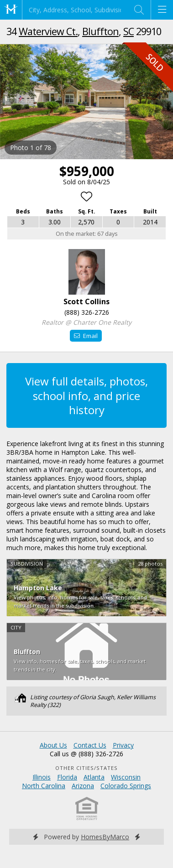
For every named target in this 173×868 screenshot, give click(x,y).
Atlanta (94, 777)
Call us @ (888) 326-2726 (86, 754)
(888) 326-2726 (87, 312)
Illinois (42, 777)
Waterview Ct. (48, 31)
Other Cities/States (86, 768)
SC (128, 31)
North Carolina (44, 786)
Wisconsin (126, 777)
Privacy (123, 745)
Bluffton (100, 31)
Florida (67, 777)
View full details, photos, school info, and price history (86, 395)
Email (86, 336)
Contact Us (90, 745)
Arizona (83, 786)
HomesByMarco (105, 837)
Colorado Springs (126, 786)
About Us (53, 745)
